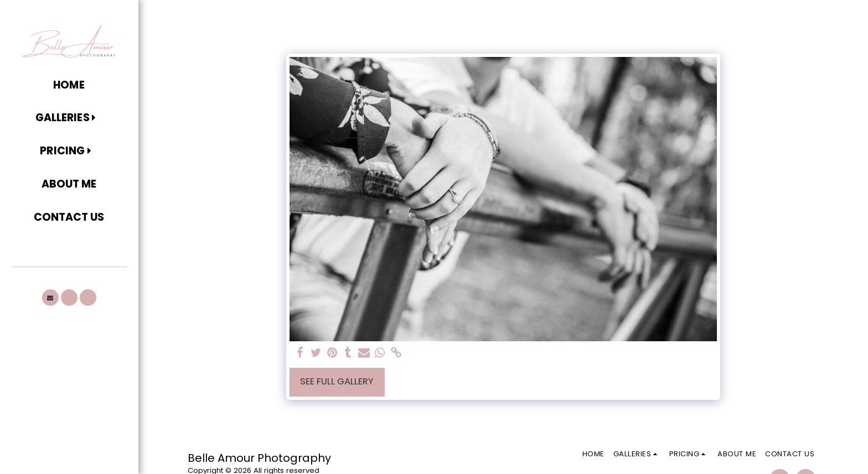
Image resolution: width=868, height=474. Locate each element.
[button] (69, 118)
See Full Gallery (337, 381)
